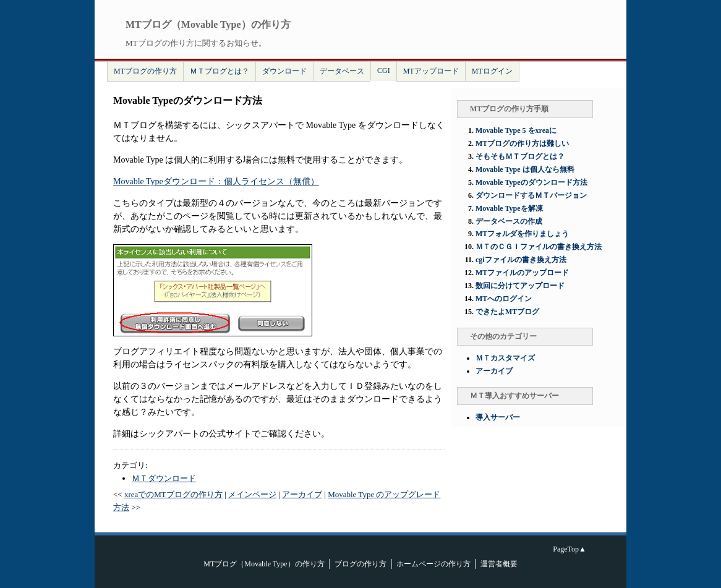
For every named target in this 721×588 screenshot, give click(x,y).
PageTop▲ (570, 549)
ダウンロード (284, 71)
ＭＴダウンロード (164, 478)
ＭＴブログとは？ (220, 71)
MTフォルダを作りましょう (522, 234)
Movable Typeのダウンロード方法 (531, 182)
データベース (342, 71)
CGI (384, 70)
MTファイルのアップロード (522, 273)
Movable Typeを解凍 (509, 208)
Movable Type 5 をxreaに (516, 130)
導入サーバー (498, 417)
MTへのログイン (504, 299)
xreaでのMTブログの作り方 (173, 494)
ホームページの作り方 (433, 564)
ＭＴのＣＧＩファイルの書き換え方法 (539, 247)
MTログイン (492, 71)
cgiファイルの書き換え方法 (521, 260)
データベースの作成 (509, 221)
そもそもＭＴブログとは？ (520, 156)
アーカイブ (302, 494)
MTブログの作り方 (145, 71)
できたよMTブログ (507, 312)
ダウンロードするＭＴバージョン (531, 195)
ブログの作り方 (360, 564)
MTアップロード (431, 71)
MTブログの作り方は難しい (522, 143)
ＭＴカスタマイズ (505, 358)
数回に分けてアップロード (520, 286)
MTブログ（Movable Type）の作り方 (264, 564)
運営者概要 (499, 564)
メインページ (252, 494)
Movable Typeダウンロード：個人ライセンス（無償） (216, 181)
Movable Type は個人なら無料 (525, 169)
